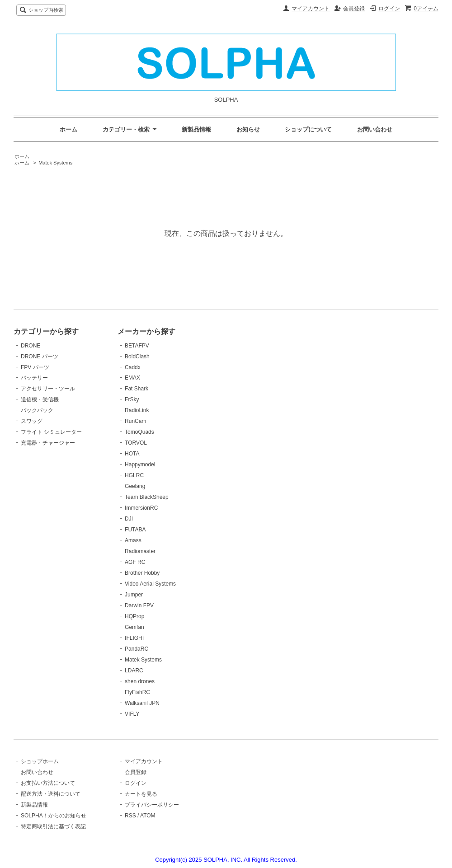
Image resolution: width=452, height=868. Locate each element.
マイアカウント (311, 9)
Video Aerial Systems (150, 584)
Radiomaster (140, 551)
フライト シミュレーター (51, 432)
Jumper (134, 595)
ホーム (68, 129)
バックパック (37, 410)
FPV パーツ (35, 367)
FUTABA (135, 530)
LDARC (134, 671)
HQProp (134, 616)
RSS (130, 816)
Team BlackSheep (147, 497)
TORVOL (136, 443)
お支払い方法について (48, 783)
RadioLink (137, 410)
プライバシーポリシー (152, 805)
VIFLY (132, 714)
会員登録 (354, 9)
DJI (129, 519)
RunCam (135, 421)
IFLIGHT (135, 638)
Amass (133, 540)
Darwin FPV (139, 605)
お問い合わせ (375, 129)
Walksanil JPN (142, 703)
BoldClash (137, 357)
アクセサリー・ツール (48, 389)
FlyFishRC (137, 692)
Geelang (135, 486)
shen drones (140, 681)
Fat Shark (137, 389)
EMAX (132, 378)
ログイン (389, 9)
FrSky (132, 399)
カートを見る (141, 794)
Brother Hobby (142, 573)
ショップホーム (40, 761)
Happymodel (140, 464)
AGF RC (135, 562)
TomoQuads (139, 432)
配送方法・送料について (51, 794)
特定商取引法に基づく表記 (53, 826)
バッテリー (34, 378)
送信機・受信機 (40, 399)
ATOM (148, 816)
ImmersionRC (141, 508)
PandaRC (137, 649)
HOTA (132, 454)
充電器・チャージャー (48, 443)
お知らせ (248, 129)
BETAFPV (137, 346)
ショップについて (308, 129)
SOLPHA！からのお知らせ (54, 816)
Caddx (133, 367)
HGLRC (134, 475)
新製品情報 (196, 129)
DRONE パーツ (40, 357)
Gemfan (134, 627)
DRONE (31, 346)
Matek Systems (55, 163)
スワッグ (32, 421)
